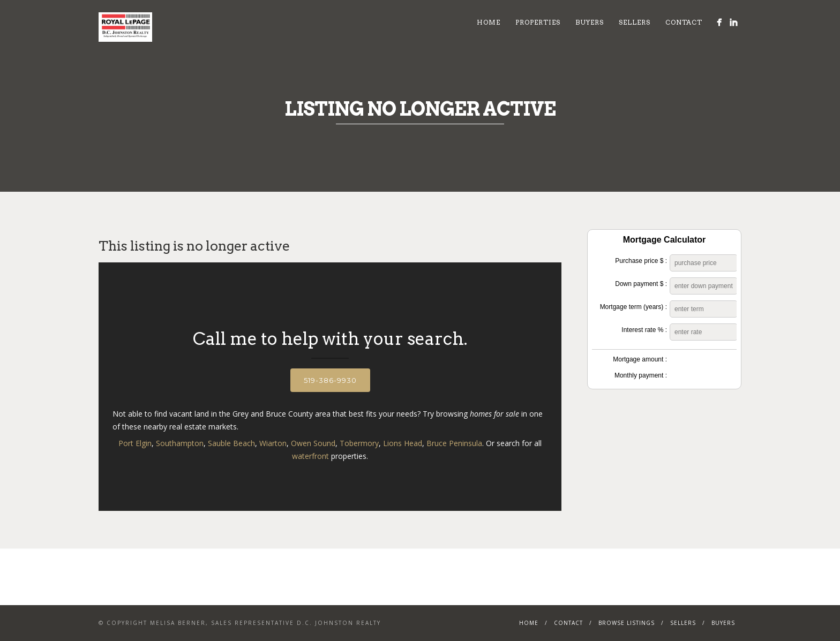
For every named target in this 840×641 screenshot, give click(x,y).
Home (489, 22)
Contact (684, 22)
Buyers (590, 22)
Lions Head (403, 443)
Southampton (180, 443)
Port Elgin (135, 443)
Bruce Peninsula (454, 443)
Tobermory (359, 443)
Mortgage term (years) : (633, 307)
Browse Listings (627, 623)
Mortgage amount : (640, 359)
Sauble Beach (231, 443)
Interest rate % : (644, 330)
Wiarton (273, 443)
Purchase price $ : (641, 261)
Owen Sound (313, 443)
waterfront (310, 456)
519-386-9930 (330, 380)
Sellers (635, 22)
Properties (538, 22)
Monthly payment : (641, 375)
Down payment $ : (641, 284)
